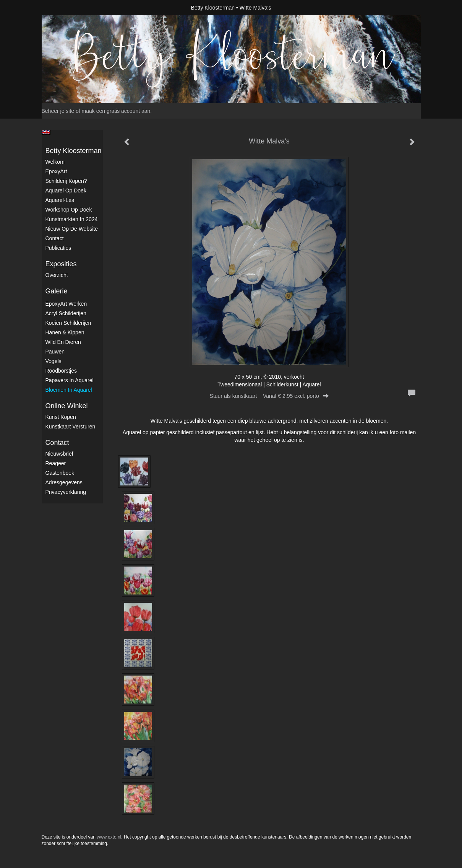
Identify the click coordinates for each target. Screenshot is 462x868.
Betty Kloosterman (213, 8)
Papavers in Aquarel (70, 380)
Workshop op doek (69, 210)
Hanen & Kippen (65, 332)
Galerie (57, 291)
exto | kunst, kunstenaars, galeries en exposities (63, 8)
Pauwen (55, 352)
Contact (55, 238)
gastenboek (60, 473)
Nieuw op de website (72, 229)
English (46, 132)
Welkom (55, 162)
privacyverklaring (66, 492)
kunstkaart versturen (71, 427)
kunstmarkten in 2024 (72, 219)
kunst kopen (61, 417)
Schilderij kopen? (66, 181)
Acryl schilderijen (66, 313)
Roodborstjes (61, 371)
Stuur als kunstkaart (269, 396)
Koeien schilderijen (68, 323)
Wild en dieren (63, 342)
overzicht (57, 275)
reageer (56, 463)
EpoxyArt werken (66, 304)
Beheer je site (58, 111)
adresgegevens (64, 482)
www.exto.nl (109, 837)
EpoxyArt (56, 171)
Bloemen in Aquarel (69, 390)
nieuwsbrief (59, 454)
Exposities (61, 264)
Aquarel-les (60, 200)
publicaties (58, 248)
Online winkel (67, 406)
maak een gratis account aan (116, 111)
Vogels (53, 361)
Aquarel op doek (66, 191)
